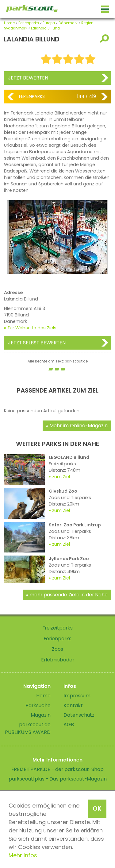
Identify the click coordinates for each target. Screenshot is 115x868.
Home (9, 23)
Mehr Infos (23, 855)
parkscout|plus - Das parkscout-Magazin (58, 779)
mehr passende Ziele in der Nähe (69, 595)
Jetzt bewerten (28, 78)
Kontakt (73, 705)
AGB (69, 725)
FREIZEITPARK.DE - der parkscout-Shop (57, 769)
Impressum (77, 696)
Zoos (57, 649)
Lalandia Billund (45, 28)
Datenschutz (79, 715)
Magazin (41, 715)
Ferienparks (29, 23)
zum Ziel (61, 477)
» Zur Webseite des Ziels (30, 328)
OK (97, 808)
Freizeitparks (57, 628)
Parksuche (38, 705)
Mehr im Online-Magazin (79, 426)
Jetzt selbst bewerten (37, 343)
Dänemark (68, 23)
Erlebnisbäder (58, 660)
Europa (49, 23)
